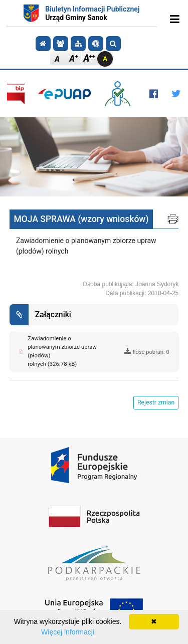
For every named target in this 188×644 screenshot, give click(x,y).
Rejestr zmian (156, 402)
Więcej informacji (68, 632)
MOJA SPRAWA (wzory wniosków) (81, 219)
